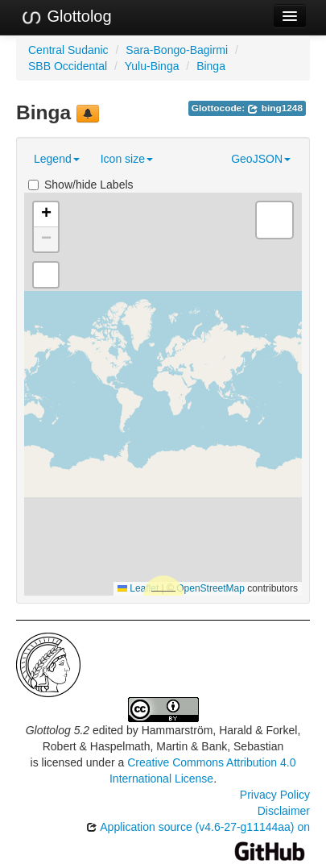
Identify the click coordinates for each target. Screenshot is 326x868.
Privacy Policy (275, 795)
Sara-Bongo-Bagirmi (177, 50)
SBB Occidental (68, 66)
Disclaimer (284, 811)
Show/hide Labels (81, 185)
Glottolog (66, 17)
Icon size (127, 159)
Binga (211, 66)
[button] (46, 215)
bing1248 (275, 108)
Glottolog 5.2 (58, 730)
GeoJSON (261, 159)
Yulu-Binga (152, 66)
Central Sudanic (68, 50)
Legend (57, 159)
